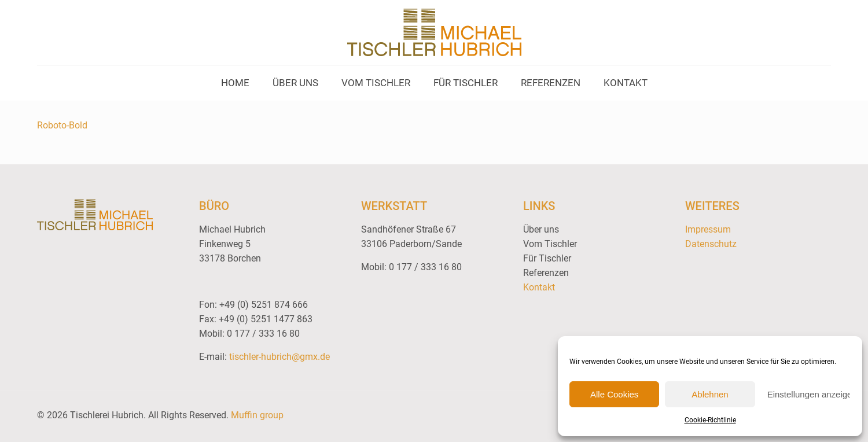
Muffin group (257, 415)
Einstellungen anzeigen (809, 394)
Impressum (708, 229)
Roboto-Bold (62, 125)
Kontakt (539, 287)
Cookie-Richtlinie (710, 420)
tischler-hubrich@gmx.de (279, 357)
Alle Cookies (614, 394)
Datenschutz (711, 244)
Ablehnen (710, 394)
